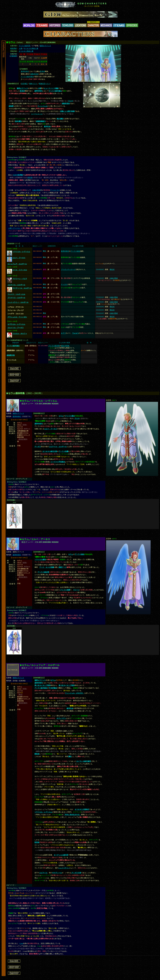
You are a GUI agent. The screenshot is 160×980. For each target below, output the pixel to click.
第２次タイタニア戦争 (43, 685)
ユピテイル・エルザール (16, 285)
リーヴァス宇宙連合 (58, 462)
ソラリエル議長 (40, 560)
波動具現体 (34, 74)
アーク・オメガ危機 (47, 567)
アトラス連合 (75, 251)
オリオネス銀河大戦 (50, 451)
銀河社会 (47, 126)
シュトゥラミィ (64, 868)
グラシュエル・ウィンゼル (17, 317)
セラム (61, 416)
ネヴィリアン (61, 718)
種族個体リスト (14, 244)
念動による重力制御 (67, 111)
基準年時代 (25, 71)
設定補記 (24, 84)
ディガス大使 (76, 873)
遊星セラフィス (45, 46)
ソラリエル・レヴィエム (21, 252)
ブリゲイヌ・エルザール (16, 298)
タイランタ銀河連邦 (84, 761)
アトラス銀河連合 (27, 77)
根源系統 (13, 49)
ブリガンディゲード (68, 270)
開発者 (37, 754)
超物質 (11, 106)
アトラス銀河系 (24, 46)
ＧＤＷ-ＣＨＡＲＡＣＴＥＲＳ (92, 4)
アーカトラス (55, 190)
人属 (20, 49)
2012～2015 (12, 321)
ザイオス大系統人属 (31, 49)
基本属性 (18, 121)
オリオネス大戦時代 (82, 809)
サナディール (57, 873)
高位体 (71, 101)
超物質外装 (11, 355)
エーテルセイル (37, 114)
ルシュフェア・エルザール (17, 264)
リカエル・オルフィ (20, 334)
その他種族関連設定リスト (18, 340)
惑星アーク (63, 567)
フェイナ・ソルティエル (16, 294)
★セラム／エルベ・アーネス (35, 539)
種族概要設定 (13, 84)
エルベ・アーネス (19, 258)
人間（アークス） (15, 228)
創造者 (30, 178)
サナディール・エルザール (22, 288)
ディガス (64, 284)
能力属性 (60, 119)
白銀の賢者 (36, 190)
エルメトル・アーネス (16, 328)
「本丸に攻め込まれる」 (72, 815)
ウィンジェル (42, 106)
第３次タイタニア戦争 (67, 685)
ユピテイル (43, 873)
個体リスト (33, 84)
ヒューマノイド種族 (51, 88)
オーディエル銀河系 (61, 855)
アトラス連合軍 (43, 572)
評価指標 (13, 56)
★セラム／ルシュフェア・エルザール (40, 665)
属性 (70, 757)
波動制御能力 (41, 121)
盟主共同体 (65, 346)
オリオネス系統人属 (26, 51)
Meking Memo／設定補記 (17, 157)
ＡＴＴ (63, 333)
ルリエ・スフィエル (20, 270)
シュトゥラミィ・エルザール (18, 302)
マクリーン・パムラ (20, 279)
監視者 (42, 71)
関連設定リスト (44, 84)
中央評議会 (53, 688)
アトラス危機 (63, 451)
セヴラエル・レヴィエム (16, 324)
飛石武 (112, 270)
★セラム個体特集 (15, 393)
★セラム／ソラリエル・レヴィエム (38, 401)
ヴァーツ (76, 590)
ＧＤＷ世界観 (18, 175)
